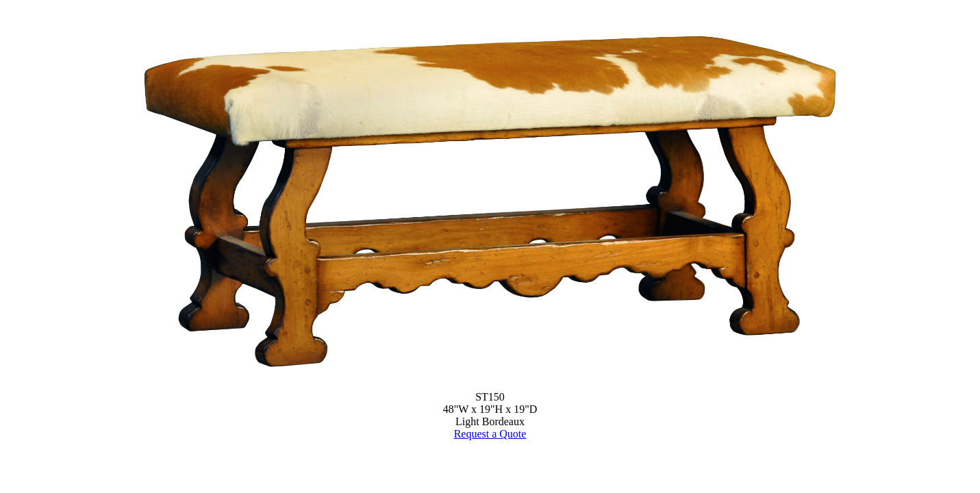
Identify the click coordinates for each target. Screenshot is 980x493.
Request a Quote (490, 434)
